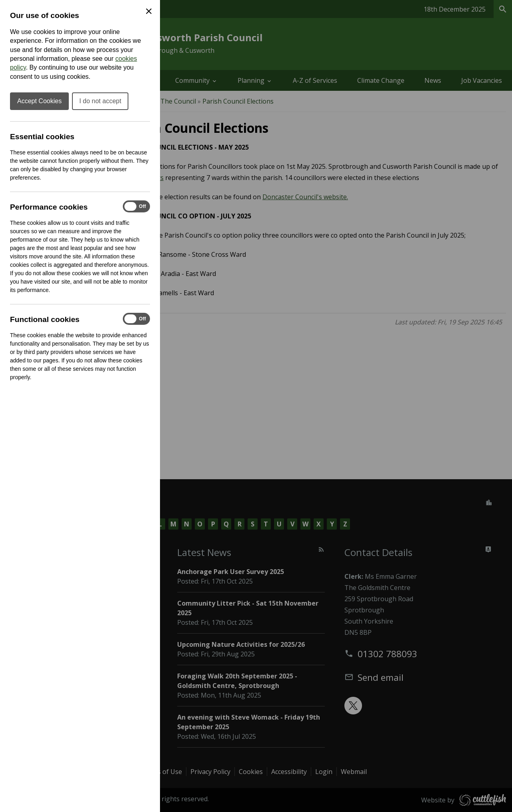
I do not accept (100, 101)
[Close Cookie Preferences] (149, 11)
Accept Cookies (39, 101)
